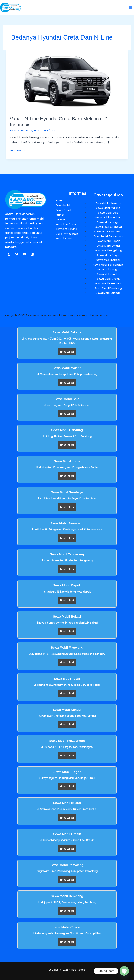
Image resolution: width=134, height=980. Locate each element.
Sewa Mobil (25, 131)
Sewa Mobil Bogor (108, 269)
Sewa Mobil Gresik (108, 279)
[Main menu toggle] (130, 7)
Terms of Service (66, 229)
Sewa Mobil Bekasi (108, 246)
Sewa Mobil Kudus (108, 274)
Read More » (17, 150)
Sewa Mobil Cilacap (108, 293)
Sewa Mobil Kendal (108, 260)
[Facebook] (9, 254)
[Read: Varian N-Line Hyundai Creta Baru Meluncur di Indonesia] (67, 81)
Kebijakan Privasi (66, 224)
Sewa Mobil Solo (108, 213)
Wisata (60, 220)
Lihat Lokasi (67, 352)
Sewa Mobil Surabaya (108, 227)
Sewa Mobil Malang (108, 208)
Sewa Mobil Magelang (108, 250)
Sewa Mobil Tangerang (108, 236)
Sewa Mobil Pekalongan (108, 265)
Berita (13, 131)
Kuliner (60, 215)
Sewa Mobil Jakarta (108, 203)
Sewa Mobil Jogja (108, 222)
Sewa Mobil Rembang (108, 288)
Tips (36, 131)
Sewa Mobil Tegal (108, 255)
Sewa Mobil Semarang (108, 232)
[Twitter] (17, 254)
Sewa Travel (63, 210)
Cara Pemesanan (67, 234)
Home (60, 201)
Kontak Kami (64, 238)
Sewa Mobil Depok (108, 241)
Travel (44, 131)
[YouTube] (24, 254)
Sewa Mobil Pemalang (108, 283)
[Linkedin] (32, 254)
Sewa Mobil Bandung (108, 217)
